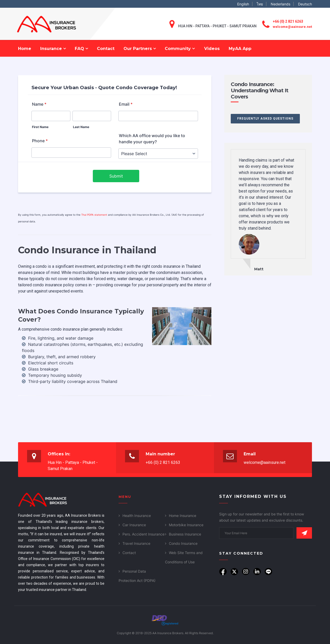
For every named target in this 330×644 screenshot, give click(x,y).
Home (25, 49)
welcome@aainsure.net (292, 27)
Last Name (81, 127)
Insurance (53, 49)
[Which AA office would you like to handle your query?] (158, 154)
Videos (212, 49)
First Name (40, 127)
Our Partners (140, 49)
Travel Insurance (136, 543)
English (243, 4)
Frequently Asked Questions (265, 119)
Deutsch (305, 4)
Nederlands (280, 4)
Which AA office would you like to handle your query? (152, 139)
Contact (106, 49)
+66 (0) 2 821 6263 (288, 21)
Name (39, 104)
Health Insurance (137, 516)
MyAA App (240, 49)
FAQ (81, 49)
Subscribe (304, 533)
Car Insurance (134, 525)
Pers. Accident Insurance (143, 534)
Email (126, 104)
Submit (116, 176)
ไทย (260, 4)
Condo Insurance (183, 543)
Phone (40, 141)
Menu (125, 497)
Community (180, 49)
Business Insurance (185, 534)
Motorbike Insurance (186, 525)
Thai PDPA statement (94, 215)
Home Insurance (183, 516)
